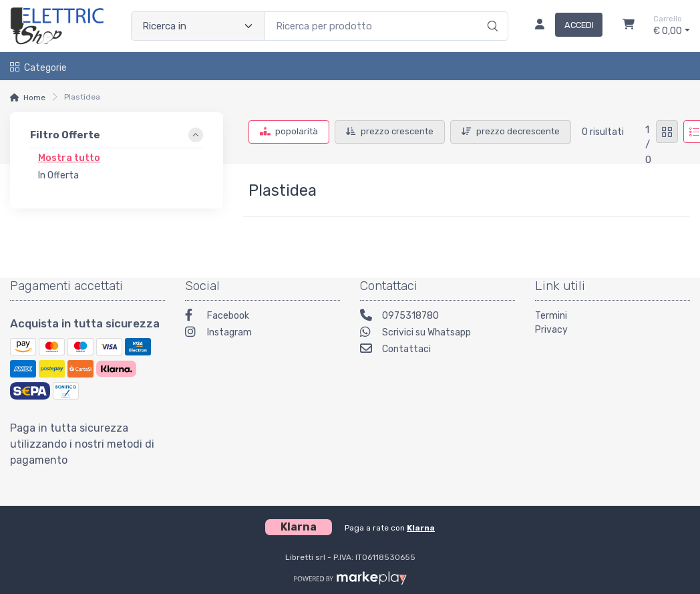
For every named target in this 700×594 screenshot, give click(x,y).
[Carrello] (629, 26)
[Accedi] (563, 26)
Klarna (421, 528)
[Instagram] (262, 334)
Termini (551, 316)
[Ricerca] (491, 12)
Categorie (38, 68)
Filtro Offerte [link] (65, 135)
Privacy (551, 330)
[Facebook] (262, 317)
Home (34, 98)
